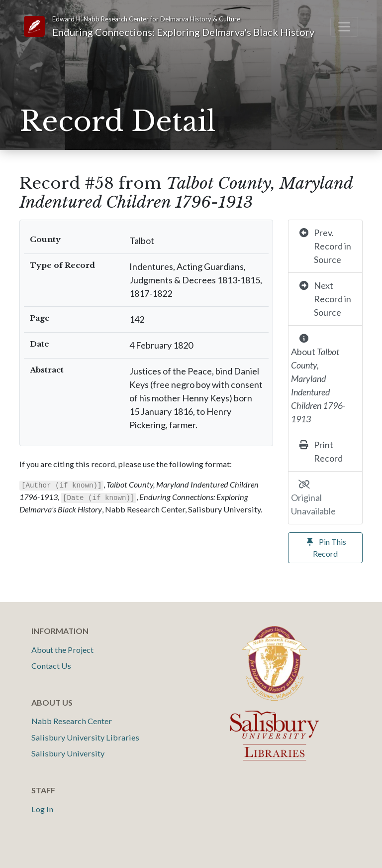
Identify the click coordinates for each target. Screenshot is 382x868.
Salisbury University (68, 753)
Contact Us (51, 666)
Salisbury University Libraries (85, 737)
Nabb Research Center (72, 721)
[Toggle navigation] (344, 27)
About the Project (62, 650)
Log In (42, 809)
